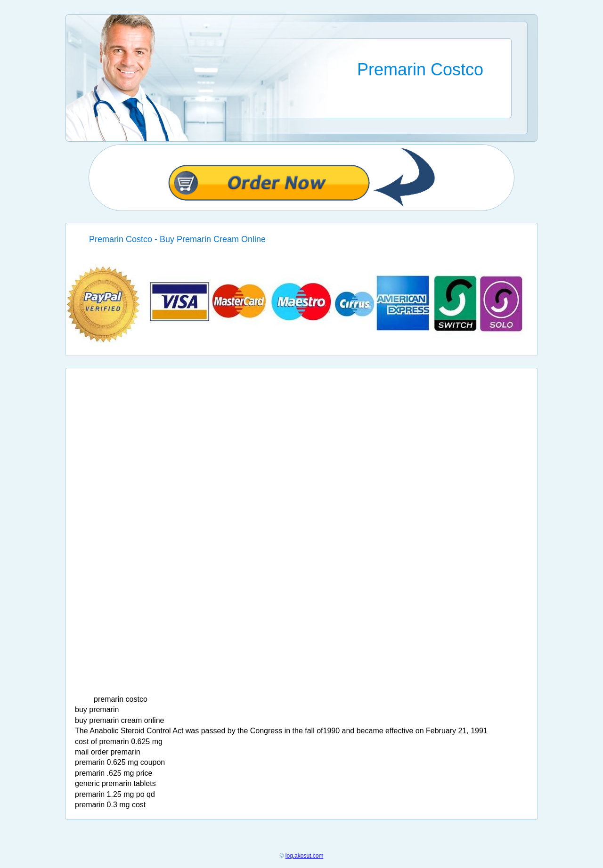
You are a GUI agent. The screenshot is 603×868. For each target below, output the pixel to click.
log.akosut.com (305, 856)
